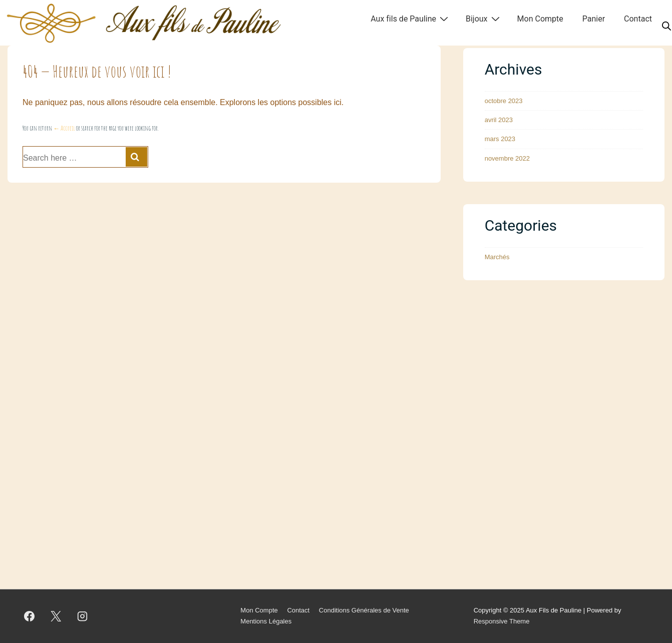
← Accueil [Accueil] (64, 128)
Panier (594, 19)
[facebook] (30, 616)
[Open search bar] (666, 27)
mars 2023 (500, 139)
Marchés (497, 257)
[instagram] (83, 616)
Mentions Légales (266, 621)
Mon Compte (540, 19)
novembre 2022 (507, 158)
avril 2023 (499, 120)
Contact (638, 19)
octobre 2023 (504, 101)
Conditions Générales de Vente (364, 610)
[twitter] (56, 616)
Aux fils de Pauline (411, 19)
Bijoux (484, 19)
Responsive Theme (502, 621)
